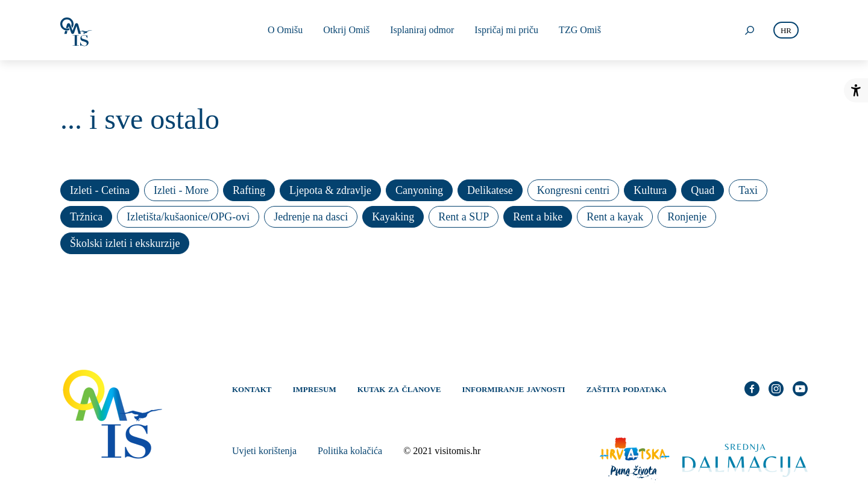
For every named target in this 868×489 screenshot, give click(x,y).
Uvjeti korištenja (264, 451)
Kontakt (252, 388)
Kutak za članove (399, 388)
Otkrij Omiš (346, 30)
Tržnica (86, 217)
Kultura (650, 190)
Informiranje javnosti (514, 388)
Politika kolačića (350, 451)
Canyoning (419, 190)
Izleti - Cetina (100, 190)
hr (786, 30)
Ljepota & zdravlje (330, 190)
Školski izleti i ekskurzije (125, 243)
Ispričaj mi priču (506, 30)
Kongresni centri (573, 190)
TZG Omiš (580, 30)
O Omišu (285, 30)
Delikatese (490, 190)
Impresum (315, 388)
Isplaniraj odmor (422, 30)
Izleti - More (181, 190)
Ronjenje (687, 217)
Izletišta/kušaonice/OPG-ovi (188, 217)
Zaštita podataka (627, 388)
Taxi (748, 190)
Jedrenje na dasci (311, 217)
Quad (703, 190)
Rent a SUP (464, 217)
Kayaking (393, 217)
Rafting (249, 190)
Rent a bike (538, 217)
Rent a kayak (615, 217)
